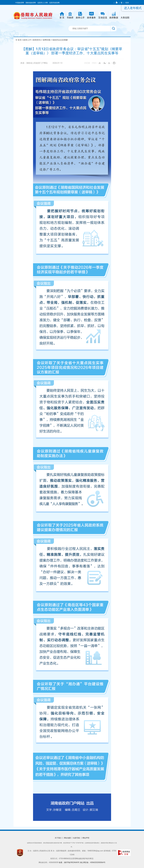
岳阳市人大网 (43, 3)
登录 (127, 3)
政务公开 (27, 40)
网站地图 (67, 838)
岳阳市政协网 (54, 3)
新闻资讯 (37, 40)
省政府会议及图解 (60, 40)
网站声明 (86, 838)
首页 (20, 40)
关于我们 (58, 838)
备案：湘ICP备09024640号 (69, 862)
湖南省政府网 (31, 3)
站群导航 (77, 838)
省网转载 (46, 40)
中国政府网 (20, 3)
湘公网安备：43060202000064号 (93, 862)
